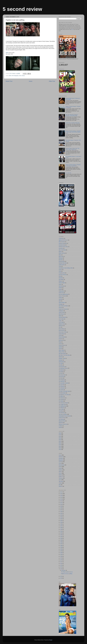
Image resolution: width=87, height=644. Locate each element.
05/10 (60, 441)
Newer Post (9, 81)
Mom (60, 327)
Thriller (60, 483)
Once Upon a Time (63, 332)
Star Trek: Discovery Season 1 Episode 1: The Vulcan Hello (72, 115)
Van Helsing (61, 419)
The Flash (61, 378)
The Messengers (62, 393)
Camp (60, 266)
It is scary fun (68, 173)
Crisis (60, 271)
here (72, 29)
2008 (61, 508)
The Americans (62, 367)
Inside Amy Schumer (63, 309)
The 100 (60, 363)
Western (60, 486)
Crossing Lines (62, 273)
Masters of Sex (62, 324)
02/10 (60, 436)
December (64, 570)
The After (61, 365)
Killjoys (60, 316)
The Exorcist (61, 376)
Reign (60, 342)
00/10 (60, 433)
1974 (61, 567)
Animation (61, 458)
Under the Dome (62, 418)
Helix (60, 301)
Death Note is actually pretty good (73, 123)
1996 (61, 528)
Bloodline (61, 260)
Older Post (52, 81)
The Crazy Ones (62, 375)
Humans (60, 307)
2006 (61, 512)
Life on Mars (61, 319)
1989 (61, 540)
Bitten (60, 255)
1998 (61, 524)
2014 (61, 497)
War (60, 485)
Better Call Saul (62, 253)
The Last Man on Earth (63, 383)
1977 (61, 562)
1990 (61, 538)
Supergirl (61, 360)
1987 (61, 544)
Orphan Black (62, 334)
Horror (60, 473)
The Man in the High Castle (64, 391)
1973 (13, 76)
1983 (61, 551)
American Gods (62, 245)
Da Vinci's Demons (63, 275)
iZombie (60, 427)
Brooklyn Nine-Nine (63, 263)
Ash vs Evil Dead (62, 250)
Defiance (61, 281)
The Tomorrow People (63, 403)
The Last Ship (62, 385)
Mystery (60, 475)
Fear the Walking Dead (63, 294)
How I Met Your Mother (63, 306)
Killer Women (62, 314)
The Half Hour (62, 381)
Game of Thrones (62, 296)
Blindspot (61, 258)
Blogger (51, 640)
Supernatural (61, 362)
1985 (61, 547)
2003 (61, 517)
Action (60, 455)
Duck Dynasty (62, 286)
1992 (61, 535)
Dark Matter (61, 280)
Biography (16, 76)
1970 (61, 578)
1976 (61, 563)
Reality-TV (61, 476)
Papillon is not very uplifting (67, 574)
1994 (61, 531)
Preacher (61, 339)
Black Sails (61, 256)
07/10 (60, 445)
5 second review (22, 9)
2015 (61, 495)
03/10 (10, 76)
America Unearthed (63, 243)
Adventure (61, 457)
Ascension (61, 248)
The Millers (61, 396)
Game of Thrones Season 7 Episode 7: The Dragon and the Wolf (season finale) (73, 132)
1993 (61, 533)
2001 (61, 519)
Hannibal (61, 299)
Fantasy (60, 470)
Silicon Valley (61, 350)
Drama (23, 76)
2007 (61, 510)
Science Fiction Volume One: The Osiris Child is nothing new (72, 149)
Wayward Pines (62, 421)
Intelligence (61, 311)
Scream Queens (62, 345)
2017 (61, 492)
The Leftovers (62, 386)
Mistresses (61, 326)
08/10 (60, 446)
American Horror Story (63, 247)
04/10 (60, 440)
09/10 (60, 448)
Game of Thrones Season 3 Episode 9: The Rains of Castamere (73, 165)
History (60, 471)
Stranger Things (62, 358)
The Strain (61, 401)
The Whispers (62, 408)
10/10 (60, 449)
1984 (61, 549)
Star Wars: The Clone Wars (64, 355)
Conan (60, 270)
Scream (60, 344)
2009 (61, 506)
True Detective (62, 413)
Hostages (61, 304)
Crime (20, 76)
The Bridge (61, 372)
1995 (61, 529)
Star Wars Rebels (62, 354)
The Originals (62, 400)
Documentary (62, 465)
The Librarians (62, 388)
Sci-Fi (60, 480)
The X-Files (61, 409)
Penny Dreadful (62, 337)
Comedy (60, 462)
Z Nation (61, 426)
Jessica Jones (62, 312)
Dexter (60, 284)
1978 (61, 560)
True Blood (61, 411)
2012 (61, 501)
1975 (61, 565)
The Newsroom (62, 398)
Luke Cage (61, 322)
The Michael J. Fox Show (64, 395)
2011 (61, 503)
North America (62, 330)
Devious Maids (62, 283)
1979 (61, 558)
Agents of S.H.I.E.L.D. (63, 240)
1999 (61, 522)
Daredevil (61, 278)
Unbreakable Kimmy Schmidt (65, 416)
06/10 (60, 443)
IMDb (7, 53)
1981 (61, 554)
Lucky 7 (60, 321)
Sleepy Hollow (62, 352)
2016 (61, 494)
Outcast (60, 335)
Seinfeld (60, 347)
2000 (61, 520)
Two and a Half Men (63, 414)
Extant (60, 289)
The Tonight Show (62, 404)
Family (60, 468)
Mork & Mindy (62, 329)
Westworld (61, 423)
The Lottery (61, 390)
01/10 (60, 435)
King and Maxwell (62, 317)
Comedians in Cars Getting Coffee (66, 268)
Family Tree (61, 293)
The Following (62, 380)
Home (31, 81)
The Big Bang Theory (63, 368)
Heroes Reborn (62, 302)
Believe (60, 252)
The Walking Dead (63, 406)
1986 (61, 545)
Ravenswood (61, 340)
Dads (60, 276)
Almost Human (62, 242)
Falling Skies (61, 291)
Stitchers (61, 357)
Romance (61, 478)
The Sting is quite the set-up (67, 572)
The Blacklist (61, 370)
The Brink (61, 373)
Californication (62, 265)
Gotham (60, 298)
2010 (61, 504)
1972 (61, 576)
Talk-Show (61, 481)
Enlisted (60, 288)
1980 (61, 556)
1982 (61, 553)
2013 (61, 499)
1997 (61, 526)
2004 (61, 515)
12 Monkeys (61, 238)
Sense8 (60, 349)
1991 (61, 537)
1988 (61, 542)
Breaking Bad (62, 261)
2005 (61, 513)
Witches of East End (63, 424)
